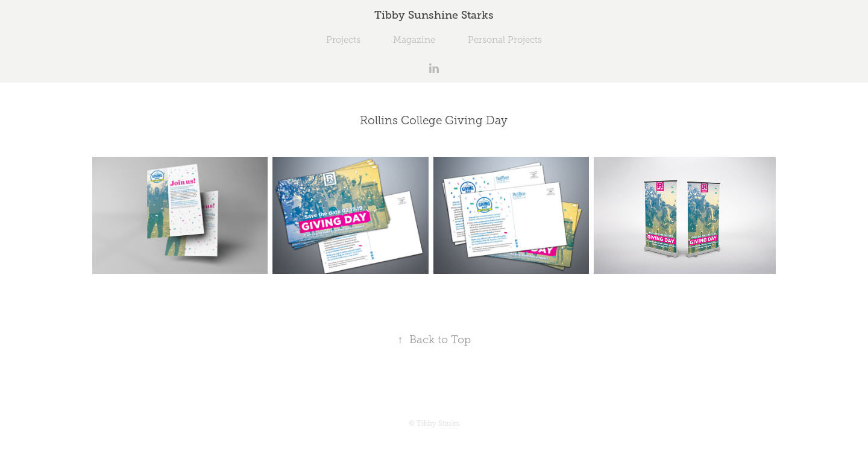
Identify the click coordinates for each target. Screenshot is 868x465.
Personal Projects (505, 40)
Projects (343, 40)
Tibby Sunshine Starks (434, 15)
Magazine (414, 40)
